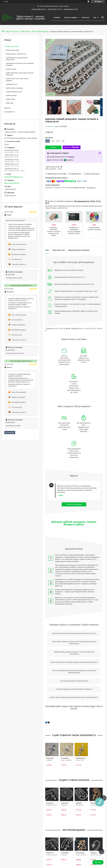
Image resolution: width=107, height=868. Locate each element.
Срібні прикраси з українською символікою (17, 59)
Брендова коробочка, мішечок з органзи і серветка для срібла (54, 232)
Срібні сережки (11, 95)
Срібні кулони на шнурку (14, 88)
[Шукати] (102, 17)
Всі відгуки (10, 432)
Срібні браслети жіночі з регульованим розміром (20, 64)
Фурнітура (10, 103)
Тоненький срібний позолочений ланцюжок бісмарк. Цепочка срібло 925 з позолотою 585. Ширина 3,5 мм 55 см (21, 228)
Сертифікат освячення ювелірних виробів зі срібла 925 (19, 375)
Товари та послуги (12, 31)
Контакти (86, 17)
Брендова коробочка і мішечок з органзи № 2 (19, 308)
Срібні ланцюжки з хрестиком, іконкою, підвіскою (20, 74)
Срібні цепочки (25, 31)
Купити (53, 147)
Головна (57, 17)
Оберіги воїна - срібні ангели (16, 54)
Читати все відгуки (74, 504)
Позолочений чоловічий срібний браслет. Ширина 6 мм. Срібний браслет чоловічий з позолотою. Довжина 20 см (19, 235)
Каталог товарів (70, 17)
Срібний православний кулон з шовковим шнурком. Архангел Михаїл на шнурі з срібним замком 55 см (21, 380)
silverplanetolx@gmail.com (14, 177)
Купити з (72, 147)
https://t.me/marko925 (12, 183)
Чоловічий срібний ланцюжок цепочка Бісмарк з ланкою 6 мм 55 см (21, 299)
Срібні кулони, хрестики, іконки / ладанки (17, 79)
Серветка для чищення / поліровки (20, 224)
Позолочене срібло (13, 50)
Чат (98, 862)
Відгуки (7, 108)
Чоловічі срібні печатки (14, 92)
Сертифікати (9, 112)
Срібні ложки (10, 99)
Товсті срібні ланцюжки (41, 31)
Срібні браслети (12, 84)
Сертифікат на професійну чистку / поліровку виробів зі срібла (20, 304)
